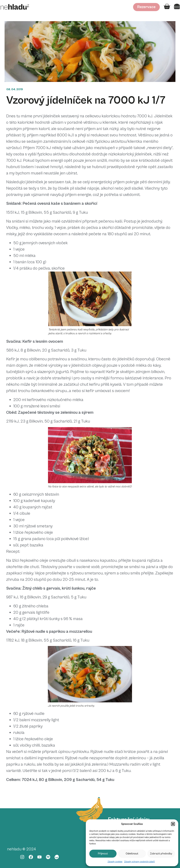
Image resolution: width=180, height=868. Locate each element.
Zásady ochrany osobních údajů (139, 862)
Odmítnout (132, 854)
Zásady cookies (115, 862)
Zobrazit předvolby (161, 854)
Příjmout (103, 854)
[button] (173, 824)
